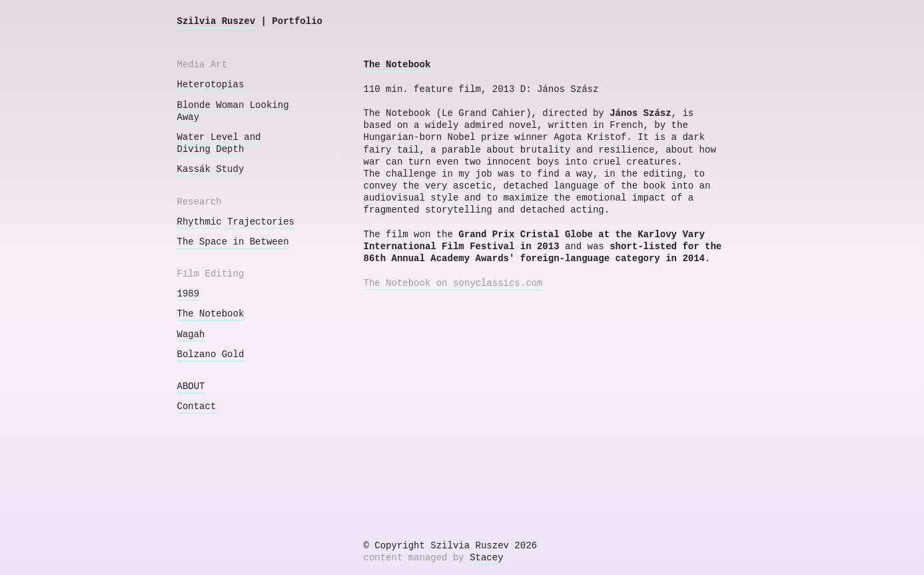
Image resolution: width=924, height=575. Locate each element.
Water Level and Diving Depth (219, 143)
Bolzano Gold (211, 354)
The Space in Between (233, 242)
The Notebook (211, 314)
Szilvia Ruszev (217, 21)
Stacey (486, 558)
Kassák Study (211, 169)
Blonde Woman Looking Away (233, 111)
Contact (197, 406)
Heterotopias (211, 85)
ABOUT (191, 386)
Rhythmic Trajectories (236, 222)
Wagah (191, 334)
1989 (189, 294)
